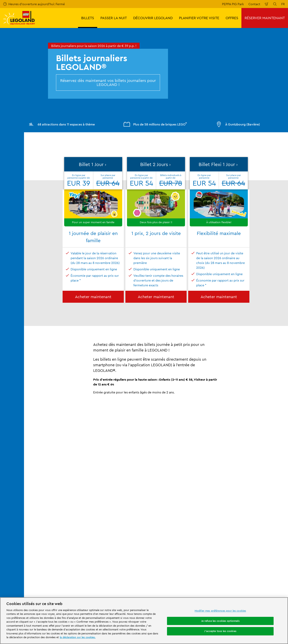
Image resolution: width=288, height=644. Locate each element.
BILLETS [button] (88, 18)
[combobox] (140, 575)
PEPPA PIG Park (233, 4)
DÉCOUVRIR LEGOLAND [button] (153, 18)
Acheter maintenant (93, 297)
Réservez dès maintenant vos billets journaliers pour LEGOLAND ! (108, 82)
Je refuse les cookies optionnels (220, 621)
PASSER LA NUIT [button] (114, 18)
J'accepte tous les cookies (220, 631)
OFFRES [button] (232, 18)
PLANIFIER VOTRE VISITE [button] (199, 18)
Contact (254, 4)
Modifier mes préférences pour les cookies (220, 611)
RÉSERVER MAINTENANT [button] (265, 18)
